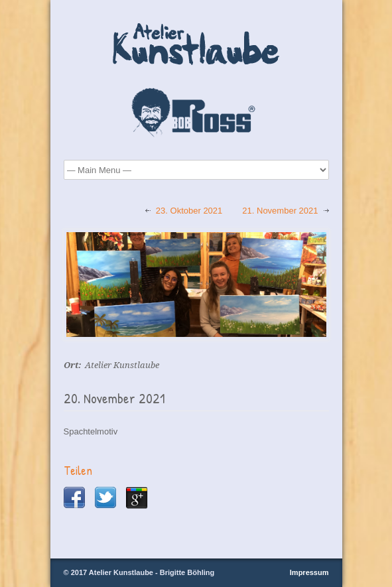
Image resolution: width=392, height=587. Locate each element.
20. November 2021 (114, 398)
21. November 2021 (280, 211)
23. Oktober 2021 (189, 211)
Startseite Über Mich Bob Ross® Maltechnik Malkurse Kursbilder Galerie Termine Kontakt (196, 170)
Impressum (309, 572)
